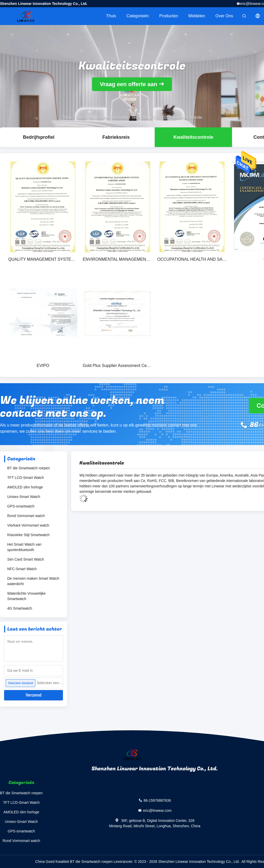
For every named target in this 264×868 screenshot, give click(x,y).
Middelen (197, 16)
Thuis (111, 16)
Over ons (224, 16)
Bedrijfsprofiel (39, 137)
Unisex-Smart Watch (24, 497)
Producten (169, 16)
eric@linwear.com (157, 810)
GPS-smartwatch (21, 506)
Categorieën (138, 16)
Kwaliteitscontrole (193, 137)
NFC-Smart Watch (22, 569)
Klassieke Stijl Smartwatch (28, 535)
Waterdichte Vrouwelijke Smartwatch (26, 596)
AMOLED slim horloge (25, 487)
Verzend (33, 695)
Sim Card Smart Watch (26, 559)
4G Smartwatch (20, 608)
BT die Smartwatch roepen (29, 468)
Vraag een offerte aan (129, 84)
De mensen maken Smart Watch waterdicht (33, 581)
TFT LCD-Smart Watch (26, 478)
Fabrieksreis (116, 137)
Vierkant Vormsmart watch (28, 525)
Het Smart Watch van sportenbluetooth (24, 547)
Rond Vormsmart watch (26, 516)
